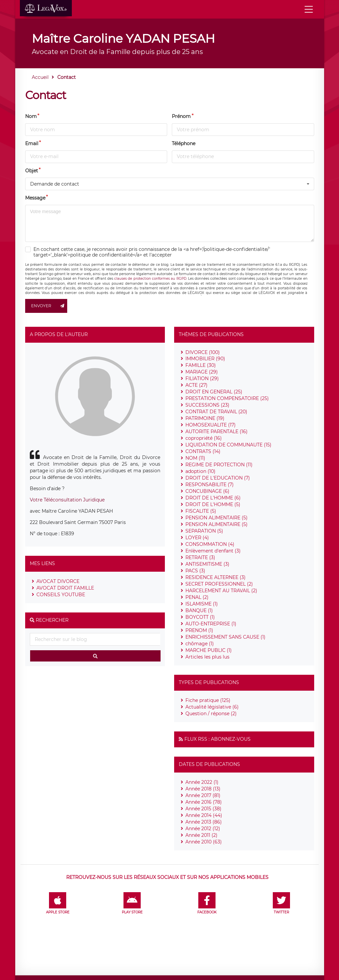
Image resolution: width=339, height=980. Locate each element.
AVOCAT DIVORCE (58, 581)
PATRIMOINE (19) (205, 418)
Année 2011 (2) (201, 835)
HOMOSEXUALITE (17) (211, 425)
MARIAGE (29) (202, 372)
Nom (31, 116)
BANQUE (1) (199, 610)
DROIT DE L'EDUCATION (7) (218, 478)
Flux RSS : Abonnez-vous (218, 739)
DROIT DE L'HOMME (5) (213, 504)
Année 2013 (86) (204, 822)
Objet (32, 171)
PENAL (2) (197, 597)
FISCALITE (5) (201, 511)
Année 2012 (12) (203, 829)
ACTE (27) (196, 385)
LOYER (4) (197, 538)
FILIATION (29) (202, 378)
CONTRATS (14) (203, 451)
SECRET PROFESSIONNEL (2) (219, 584)
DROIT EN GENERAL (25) (214, 392)
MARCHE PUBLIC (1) (209, 650)
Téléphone (184, 144)
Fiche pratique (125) (208, 700)
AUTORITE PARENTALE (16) (217, 432)
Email (32, 144)
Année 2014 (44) (204, 815)
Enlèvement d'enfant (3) (213, 551)
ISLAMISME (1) (202, 604)
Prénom (181, 116)
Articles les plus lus (207, 657)
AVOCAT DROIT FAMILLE (65, 588)
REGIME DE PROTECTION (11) (219, 465)
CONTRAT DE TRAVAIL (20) (216, 412)
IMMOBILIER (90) (205, 359)
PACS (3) (195, 571)
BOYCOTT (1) (200, 617)
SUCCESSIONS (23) (207, 405)
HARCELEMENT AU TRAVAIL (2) (221, 591)
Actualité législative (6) (212, 707)
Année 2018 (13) (203, 789)
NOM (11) (195, 458)
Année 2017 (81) (203, 795)
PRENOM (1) (199, 630)
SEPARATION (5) (204, 531)
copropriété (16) (204, 438)
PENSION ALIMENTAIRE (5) (217, 518)
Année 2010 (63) (204, 842)
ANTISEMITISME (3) (207, 564)
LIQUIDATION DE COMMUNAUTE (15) (228, 445)
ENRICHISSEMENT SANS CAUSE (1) (225, 637)
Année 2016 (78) (204, 802)
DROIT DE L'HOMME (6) (213, 498)
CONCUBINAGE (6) (207, 491)
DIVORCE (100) (203, 352)
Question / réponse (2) (211, 714)
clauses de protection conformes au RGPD (150, 279)
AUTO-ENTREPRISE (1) (211, 624)
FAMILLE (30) (201, 365)
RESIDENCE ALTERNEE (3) (216, 577)
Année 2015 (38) (203, 809)
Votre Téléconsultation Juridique (67, 500)
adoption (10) (200, 471)
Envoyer (49, 306)
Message (35, 198)
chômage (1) (200, 644)
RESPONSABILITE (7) (210, 485)
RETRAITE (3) (200, 557)
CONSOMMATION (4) (210, 544)
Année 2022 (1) (202, 782)
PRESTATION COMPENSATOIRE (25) (227, 398)
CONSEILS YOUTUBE (61, 595)
